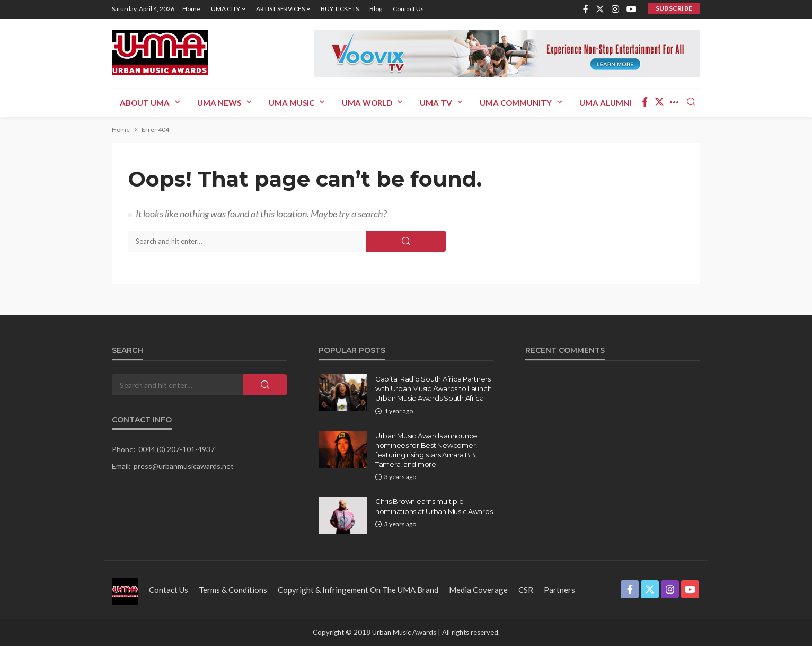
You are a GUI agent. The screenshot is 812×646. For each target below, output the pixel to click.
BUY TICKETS (340, 9)
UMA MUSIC (292, 103)
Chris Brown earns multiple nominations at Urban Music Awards (434, 506)
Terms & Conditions (233, 590)
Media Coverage (478, 590)
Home (191, 9)
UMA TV (436, 103)
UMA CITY (226, 9)
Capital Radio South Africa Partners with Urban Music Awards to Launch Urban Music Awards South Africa (433, 388)
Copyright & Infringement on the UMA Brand (358, 590)
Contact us (408, 9)
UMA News (219, 103)
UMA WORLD (367, 103)
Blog (376, 9)
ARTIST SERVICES (280, 9)
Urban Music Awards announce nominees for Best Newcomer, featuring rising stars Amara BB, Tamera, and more (426, 450)
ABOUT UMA (145, 103)
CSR (526, 590)
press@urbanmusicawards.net (184, 466)
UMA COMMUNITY (516, 103)
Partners (559, 590)
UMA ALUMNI (605, 103)
